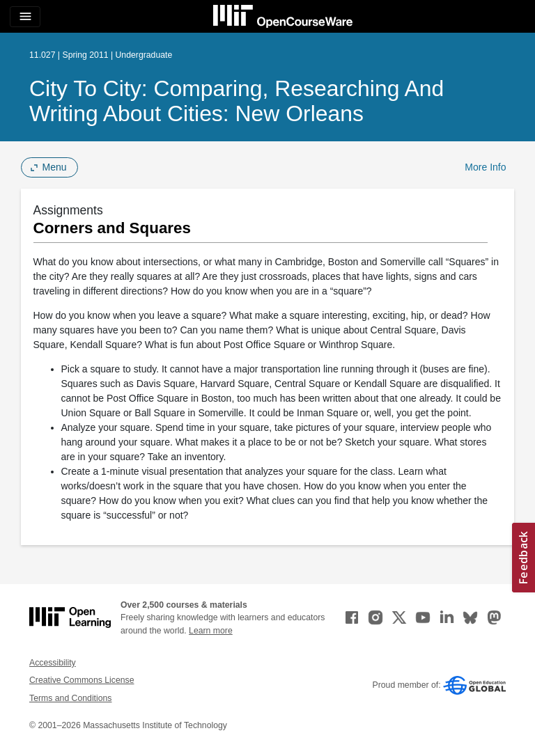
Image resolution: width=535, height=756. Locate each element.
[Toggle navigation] (25, 17)
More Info (485, 167)
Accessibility (53, 663)
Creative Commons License (82, 680)
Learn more (211, 631)
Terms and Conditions (70, 698)
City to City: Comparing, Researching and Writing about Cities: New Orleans (237, 101)
